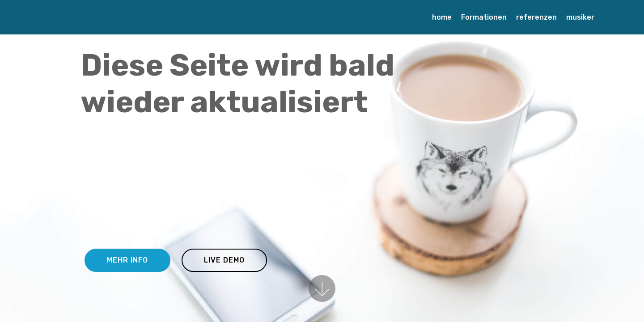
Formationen (484, 17)
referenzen (536, 17)
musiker (580, 17)
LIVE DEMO (224, 260)
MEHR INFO (127, 260)
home (442, 17)
